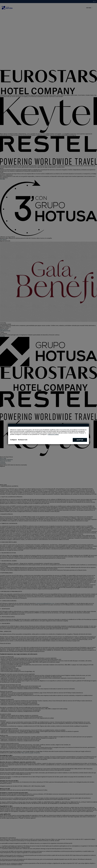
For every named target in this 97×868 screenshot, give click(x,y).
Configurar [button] (13, 440)
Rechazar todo (23, 440)
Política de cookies (53, 434)
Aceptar (80, 440)
